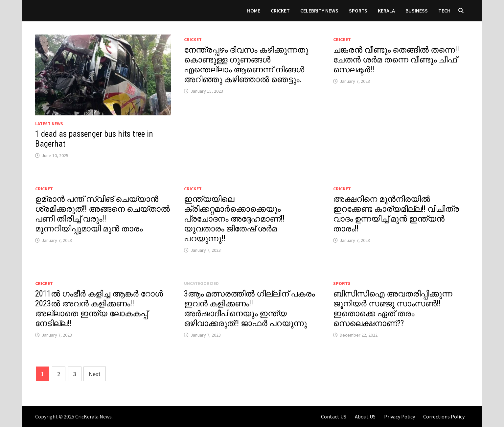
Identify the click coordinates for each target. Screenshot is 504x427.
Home (254, 11)
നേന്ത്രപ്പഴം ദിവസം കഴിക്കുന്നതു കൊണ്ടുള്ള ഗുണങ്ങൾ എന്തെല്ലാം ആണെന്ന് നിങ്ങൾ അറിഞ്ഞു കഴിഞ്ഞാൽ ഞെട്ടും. (246, 65)
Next (95, 374)
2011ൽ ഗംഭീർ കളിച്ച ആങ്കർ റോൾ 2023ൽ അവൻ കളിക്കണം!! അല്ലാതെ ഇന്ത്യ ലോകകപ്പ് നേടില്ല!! (99, 308)
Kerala (386, 11)
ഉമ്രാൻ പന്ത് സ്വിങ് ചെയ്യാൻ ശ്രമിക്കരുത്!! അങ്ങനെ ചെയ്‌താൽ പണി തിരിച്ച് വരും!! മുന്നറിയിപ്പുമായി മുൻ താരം (103, 214)
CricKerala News (93, 416)
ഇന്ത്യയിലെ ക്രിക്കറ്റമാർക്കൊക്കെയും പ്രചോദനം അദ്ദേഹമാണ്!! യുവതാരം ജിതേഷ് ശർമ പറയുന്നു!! (234, 219)
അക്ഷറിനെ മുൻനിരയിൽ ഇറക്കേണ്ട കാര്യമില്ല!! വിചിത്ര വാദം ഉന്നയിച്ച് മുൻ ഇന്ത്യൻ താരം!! (396, 214)
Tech (444, 11)
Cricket (280, 11)
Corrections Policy (444, 416)
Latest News (49, 124)
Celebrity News (319, 11)
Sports (358, 11)
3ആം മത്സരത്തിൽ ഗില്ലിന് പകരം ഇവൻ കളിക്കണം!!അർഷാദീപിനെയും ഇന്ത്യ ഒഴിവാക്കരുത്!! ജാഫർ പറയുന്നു (249, 308)
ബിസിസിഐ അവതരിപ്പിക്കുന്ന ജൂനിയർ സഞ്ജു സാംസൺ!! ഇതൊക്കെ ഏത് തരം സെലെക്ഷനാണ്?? (393, 308)
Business (417, 11)
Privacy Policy (400, 416)
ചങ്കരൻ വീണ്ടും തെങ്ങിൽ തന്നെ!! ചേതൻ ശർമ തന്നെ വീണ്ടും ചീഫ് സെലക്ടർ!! (396, 60)
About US (365, 416)
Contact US (334, 416)
